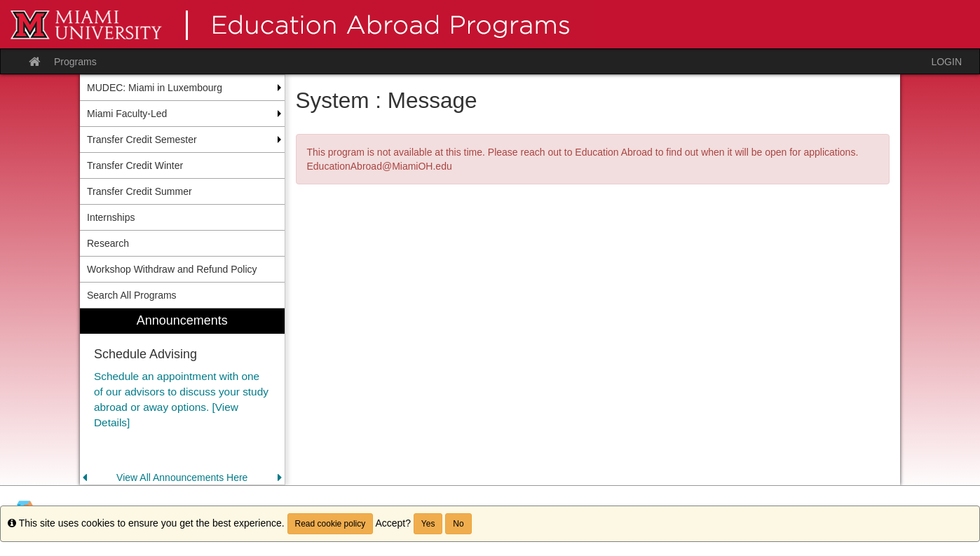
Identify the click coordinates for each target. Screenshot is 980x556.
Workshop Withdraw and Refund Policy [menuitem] (172, 269)
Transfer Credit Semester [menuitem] (142, 140)
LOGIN (946, 62)
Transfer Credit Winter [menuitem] (135, 165)
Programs (75, 62)
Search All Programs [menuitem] (132, 295)
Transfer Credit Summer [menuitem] (139, 191)
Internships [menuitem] (111, 217)
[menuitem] (182, 396)
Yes (428, 524)
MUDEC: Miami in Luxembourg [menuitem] (155, 88)
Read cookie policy (331, 524)
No (458, 524)
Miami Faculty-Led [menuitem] (127, 114)
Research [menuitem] (108, 243)
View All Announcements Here (182, 477)
